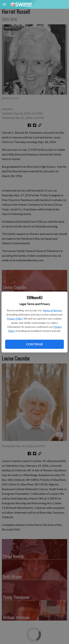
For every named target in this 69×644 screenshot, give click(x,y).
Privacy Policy (15, 319)
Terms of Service (52, 310)
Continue (34, 344)
